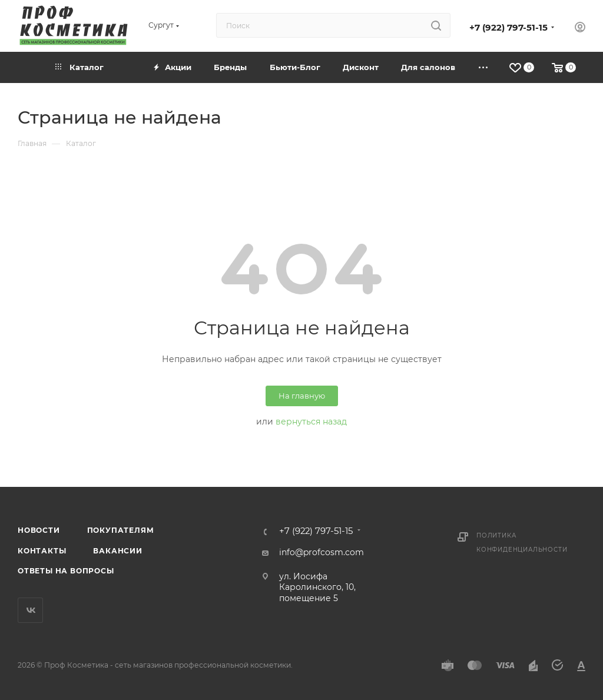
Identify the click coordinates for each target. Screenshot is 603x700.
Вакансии (117, 551)
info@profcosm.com (322, 552)
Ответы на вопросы (66, 571)
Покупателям (121, 530)
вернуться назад (311, 422)
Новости (39, 530)
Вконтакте (30, 610)
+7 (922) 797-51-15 (508, 28)
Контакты (42, 551)
